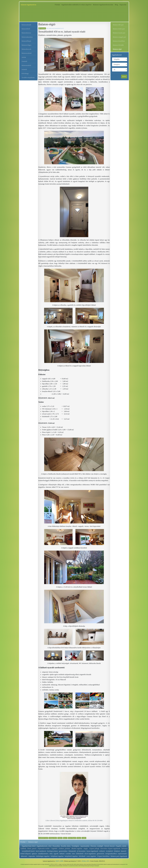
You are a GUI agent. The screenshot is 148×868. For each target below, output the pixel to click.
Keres (124, 76)
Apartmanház (85, 846)
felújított (60, 838)
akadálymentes (43, 854)
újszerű (65, 838)
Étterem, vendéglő (97, 846)
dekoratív (24, 856)
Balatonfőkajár (26, 41)
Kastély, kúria (66, 846)
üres (74, 854)
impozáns (32, 856)
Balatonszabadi (27, 53)
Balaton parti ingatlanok (119, 856)
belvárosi (125, 848)
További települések (28, 78)
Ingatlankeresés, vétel (44, 846)
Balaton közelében (119, 41)
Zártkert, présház (64, 848)
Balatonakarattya (27, 37)
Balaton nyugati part (119, 37)
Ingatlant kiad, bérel (29, 846)
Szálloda (23, 848)
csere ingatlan (91, 856)
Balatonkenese (26, 33)
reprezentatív (122, 854)
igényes (34, 854)
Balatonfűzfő (26, 29)
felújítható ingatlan (57, 856)
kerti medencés (41, 851)
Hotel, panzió (32, 848)
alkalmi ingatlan (77, 848)
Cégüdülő (54, 848)
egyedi (56, 854)
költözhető (80, 854)
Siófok (24, 57)
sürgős (86, 848)
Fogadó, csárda (121, 846)
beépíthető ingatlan (71, 856)
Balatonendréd (26, 65)
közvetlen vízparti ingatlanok (110, 848)
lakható (79, 838)
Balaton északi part (119, 33)
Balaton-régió (117, 49)
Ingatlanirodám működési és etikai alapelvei (76, 5)
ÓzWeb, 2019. (86, 861)
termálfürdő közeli (43, 838)
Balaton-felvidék (118, 45)
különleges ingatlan (43, 856)
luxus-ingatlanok (92, 851)
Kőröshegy (25, 73)
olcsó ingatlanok (90, 854)
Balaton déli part (118, 25)
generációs (100, 854)
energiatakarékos (111, 854)
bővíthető (82, 856)
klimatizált (72, 851)
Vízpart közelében (103, 856)
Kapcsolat (123, 5)
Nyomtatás (43, 28)
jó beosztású (81, 851)
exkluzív (102, 851)
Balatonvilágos (26, 45)
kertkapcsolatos (53, 838)
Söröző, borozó (109, 846)
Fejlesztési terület (44, 848)
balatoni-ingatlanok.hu (29, 5)
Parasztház (56, 846)
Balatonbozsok (26, 49)
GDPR (61, 861)
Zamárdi (24, 61)
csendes (84, 838)
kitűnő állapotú (72, 838)
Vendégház (75, 846)
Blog (116, 5)
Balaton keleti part (119, 29)
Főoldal (58, 4)
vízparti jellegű (94, 848)
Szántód (24, 69)
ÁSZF (57, 861)
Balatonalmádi (26, 25)
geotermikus (63, 851)
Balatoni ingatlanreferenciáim (103, 5)
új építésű (110, 851)
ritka (51, 854)
